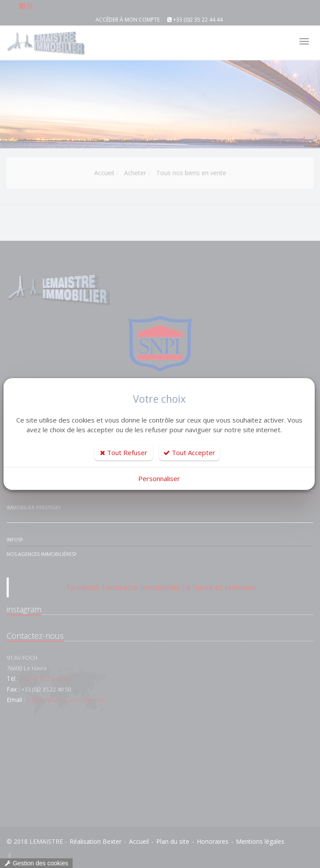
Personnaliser (159, 478)
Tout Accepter (189, 452)
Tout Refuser (124, 452)
